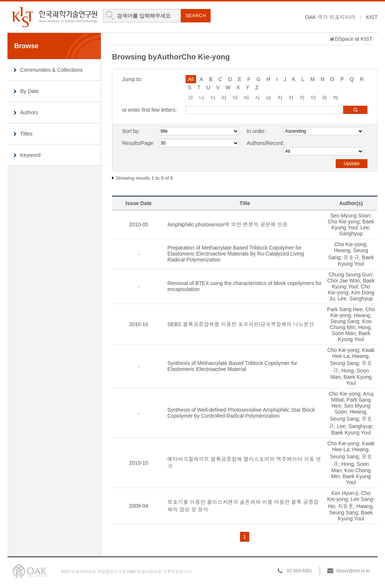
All (191, 79)
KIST (372, 17)
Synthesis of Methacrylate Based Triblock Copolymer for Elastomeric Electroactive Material (232, 366)
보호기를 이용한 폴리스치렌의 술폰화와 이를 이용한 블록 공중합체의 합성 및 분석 (243, 506)
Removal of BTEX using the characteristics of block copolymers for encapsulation (244, 286)
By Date (30, 91)
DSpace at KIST (354, 39)
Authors (29, 112)
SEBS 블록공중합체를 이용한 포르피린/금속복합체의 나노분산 (241, 324)
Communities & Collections (51, 70)
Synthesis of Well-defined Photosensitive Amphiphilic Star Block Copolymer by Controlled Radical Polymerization (241, 413)
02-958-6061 (299, 571)
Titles (26, 134)
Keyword (30, 155)
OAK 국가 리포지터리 (330, 17)
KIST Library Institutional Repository (54, 17)
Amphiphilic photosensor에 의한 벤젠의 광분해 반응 (227, 225)
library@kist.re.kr (353, 571)
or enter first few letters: (149, 110)
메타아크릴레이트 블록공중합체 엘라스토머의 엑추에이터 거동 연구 (244, 463)
